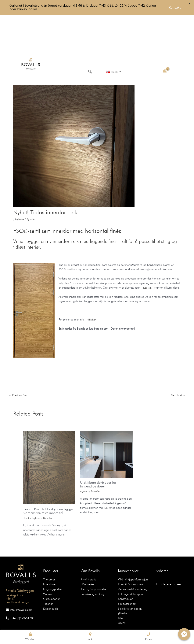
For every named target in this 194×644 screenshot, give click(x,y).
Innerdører (49, 555)
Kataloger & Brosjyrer (130, 564)
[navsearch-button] (89, 34)
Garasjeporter (51, 569)
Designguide (50, 578)
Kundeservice (128, 542)
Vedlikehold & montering (132, 560)
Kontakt (175, 7)
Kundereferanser (168, 555)
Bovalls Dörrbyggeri (17, 561)
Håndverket (87, 555)
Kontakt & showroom (129, 555)
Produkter (51, 542)
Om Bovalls (90, 542)
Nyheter (20, 182)
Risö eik (159, 250)
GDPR (121, 587)
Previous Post (19, 363)
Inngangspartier (52, 560)
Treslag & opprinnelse (92, 560)
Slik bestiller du (126, 573)
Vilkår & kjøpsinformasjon (132, 551)
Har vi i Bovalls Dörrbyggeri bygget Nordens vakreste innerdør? (45, 480)
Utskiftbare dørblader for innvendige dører (100, 452)
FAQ (120, 583)
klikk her (92, 287)
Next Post (177, 363)
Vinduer (47, 564)
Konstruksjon (125, 569)
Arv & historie (88, 551)
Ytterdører (48, 551)
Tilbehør (48, 573)
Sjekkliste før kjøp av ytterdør (134, 578)
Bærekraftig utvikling (92, 564)
